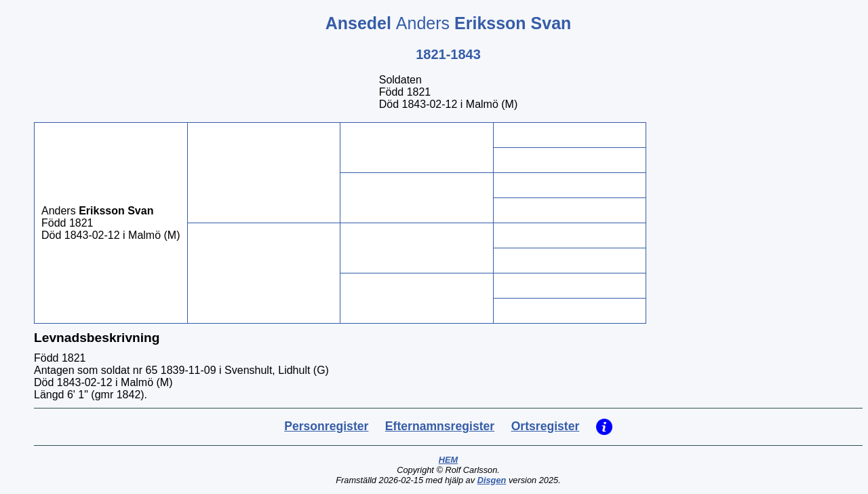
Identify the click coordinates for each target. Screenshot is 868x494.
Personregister (326, 426)
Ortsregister (546, 426)
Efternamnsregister (440, 426)
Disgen (492, 480)
